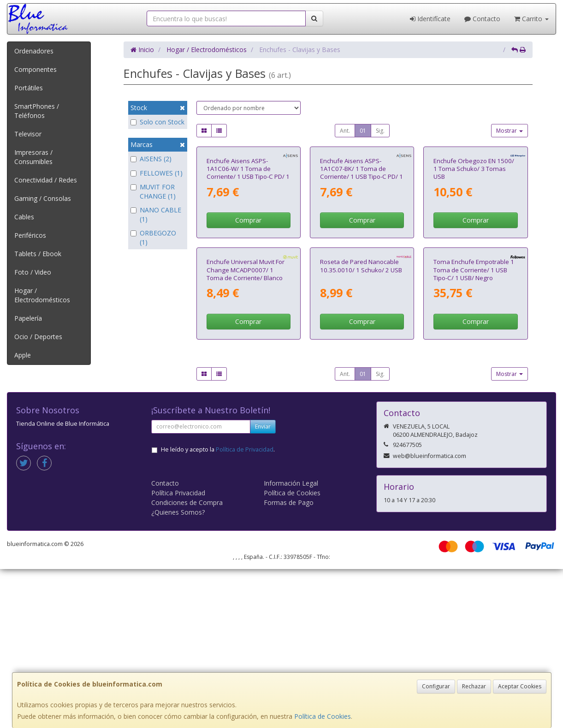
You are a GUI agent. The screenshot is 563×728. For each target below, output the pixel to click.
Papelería (28, 318)
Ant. (345, 131)
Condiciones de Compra (187, 661)
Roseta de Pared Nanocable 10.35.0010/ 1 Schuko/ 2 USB (361, 425)
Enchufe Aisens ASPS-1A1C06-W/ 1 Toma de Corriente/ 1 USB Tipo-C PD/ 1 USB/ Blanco (248, 252)
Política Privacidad (178, 652)
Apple (23, 355)
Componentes (36, 69)
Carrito (531, 19)
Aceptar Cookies (520, 686)
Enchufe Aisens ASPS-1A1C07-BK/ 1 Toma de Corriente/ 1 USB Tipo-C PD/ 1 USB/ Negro (362, 252)
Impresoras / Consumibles (33, 157)
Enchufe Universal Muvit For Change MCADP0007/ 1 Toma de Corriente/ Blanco (246, 429)
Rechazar (474, 686)
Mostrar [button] (510, 131)
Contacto (482, 19)
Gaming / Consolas (43, 198)
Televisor (28, 134)
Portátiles (29, 88)
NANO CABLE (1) (156, 214)
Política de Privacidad (245, 608)
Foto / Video (33, 272)
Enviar (263, 585)
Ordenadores (34, 51)
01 (363, 131)
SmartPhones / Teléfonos (37, 111)
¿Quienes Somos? (178, 671)
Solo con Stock (157, 122)
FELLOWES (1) (157, 173)
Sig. (380, 131)
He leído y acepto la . (218, 608)
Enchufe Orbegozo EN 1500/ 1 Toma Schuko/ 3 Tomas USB (474, 248)
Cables (24, 217)
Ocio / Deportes (38, 337)
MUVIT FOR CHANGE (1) (153, 191)
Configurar (436, 686)
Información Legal (291, 642)
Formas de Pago (289, 661)
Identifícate (430, 19)
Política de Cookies (323, 716)
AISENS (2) (151, 159)
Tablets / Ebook (38, 254)
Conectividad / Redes (46, 180)
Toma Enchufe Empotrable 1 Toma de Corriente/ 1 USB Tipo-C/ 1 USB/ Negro (474, 429)
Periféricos (30, 235)
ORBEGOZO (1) (153, 238)
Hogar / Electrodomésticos (42, 295)
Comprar (248, 300)
